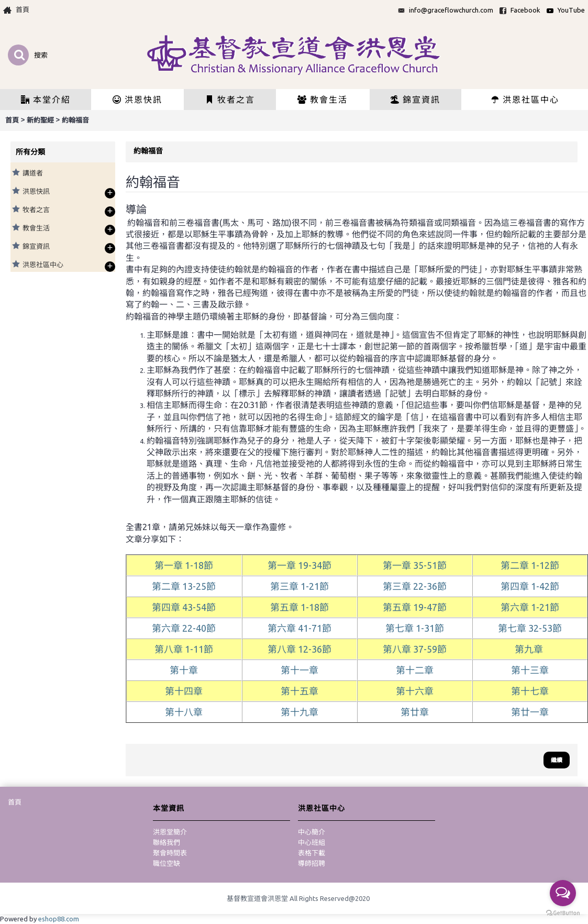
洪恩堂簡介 (170, 832)
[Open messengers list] (563, 893)
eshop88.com (59, 919)
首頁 (15, 802)
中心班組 (312, 842)
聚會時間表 (170, 853)
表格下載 (312, 853)
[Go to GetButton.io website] (563, 913)
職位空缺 (167, 863)
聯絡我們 (167, 842)
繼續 (557, 760)
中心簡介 (312, 832)
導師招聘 (312, 863)
